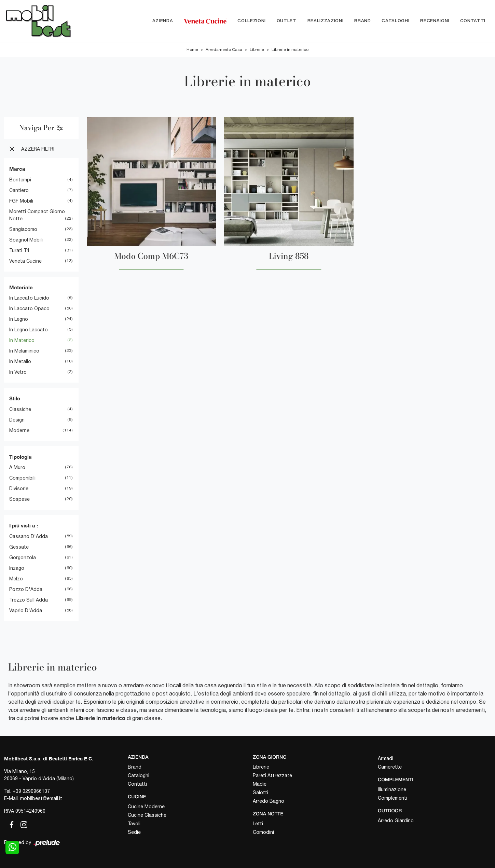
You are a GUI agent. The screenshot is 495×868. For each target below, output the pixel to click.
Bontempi (20, 180)
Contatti (473, 21)
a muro (17, 467)
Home (192, 50)
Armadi (386, 758)
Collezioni (252, 21)
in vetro (18, 372)
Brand (362, 21)
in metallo (20, 361)
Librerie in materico (290, 50)
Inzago (17, 568)
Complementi (393, 798)
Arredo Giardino (396, 821)
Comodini (263, 832)
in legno (19, 319)
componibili (22, 478)
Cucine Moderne (146, 807)
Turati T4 (19, 250)
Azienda (163, 21)
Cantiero (19, 190)
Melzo (16, 579)
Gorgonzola (23, 557)
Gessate (19, 547)
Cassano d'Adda (29, 536)
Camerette (390, 767)
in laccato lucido (29, 298)
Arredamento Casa (224, 50)
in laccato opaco (29, 308)
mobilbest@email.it (41, 798)
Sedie (134, 832)
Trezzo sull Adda (29, 600)
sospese (19, 499)
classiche (20, 409)
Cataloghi (395, 21)
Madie (260, 784)
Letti (258, 824)
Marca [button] (17, 169)
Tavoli (134, 824)
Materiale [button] (21, 287)
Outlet (287, 21)
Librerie (257, 50)
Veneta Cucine (25, 261)
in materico (22, 340)
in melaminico (24, 351)
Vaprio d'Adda (26, 610)
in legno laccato (29, 330)
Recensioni (435, 21)
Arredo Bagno (269, 801)
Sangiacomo (23, 229)
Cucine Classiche (147, 815)
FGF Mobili (21, 201)
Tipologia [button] (20, 457)
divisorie (19, 488)
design (17, 420)
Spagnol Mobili (26, 240)
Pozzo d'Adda (26, 589)
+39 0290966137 (31, 791)
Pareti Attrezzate (272, 775)
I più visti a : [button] (24, 525)
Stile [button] (15, 398)
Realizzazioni (325, 21)
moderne (19, 430)
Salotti (260, 793)
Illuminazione (392, 789)
